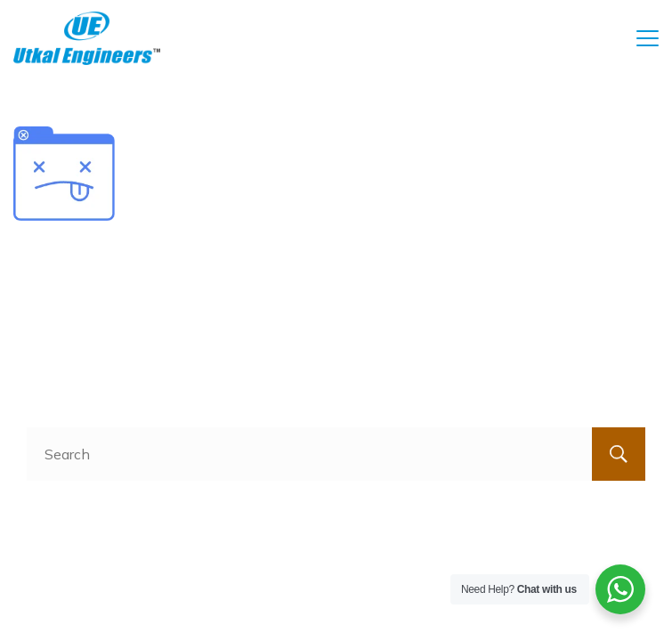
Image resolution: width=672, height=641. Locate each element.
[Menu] (648, 38)
